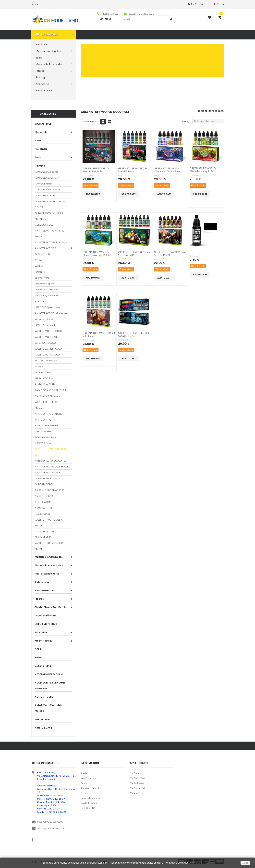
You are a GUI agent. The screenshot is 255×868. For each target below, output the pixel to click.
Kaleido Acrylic (42, 514)
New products (87, 778)
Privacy (84, 793)
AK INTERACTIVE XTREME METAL (49, 233)
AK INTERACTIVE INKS (48, 472)
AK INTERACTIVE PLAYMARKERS (45, 534)
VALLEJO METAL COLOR (48, 355)
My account (196, 4)
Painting (40, 166)
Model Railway (44, 641)
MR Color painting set (46, 361)
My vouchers (136, 793)
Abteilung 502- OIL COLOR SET (51, 461)
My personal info (138, 788)
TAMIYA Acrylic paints (46, 172)
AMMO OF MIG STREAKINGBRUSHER (47, 423)
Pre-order (41, 149)
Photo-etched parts (47, 574)
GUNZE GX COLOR (45, 225)
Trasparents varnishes (46, 289)
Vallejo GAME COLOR (46, 343)
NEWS (38, 141)
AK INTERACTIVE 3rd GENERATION (47, 251)
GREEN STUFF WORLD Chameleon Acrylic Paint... (168, 170)
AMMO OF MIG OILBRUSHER (50, 390)
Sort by (185, 121)
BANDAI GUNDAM (45, 590)
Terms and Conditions (91, 788)
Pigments (40, 272)
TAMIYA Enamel (43, 184)
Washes (39, 266)
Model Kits (41, 132)
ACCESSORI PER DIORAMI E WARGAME (50, 686)
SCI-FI (38, 649)
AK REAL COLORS (44, 496)
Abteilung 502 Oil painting (48, 396)
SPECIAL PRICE (43, 124)
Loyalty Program (89, 803)
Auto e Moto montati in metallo (49, 708)
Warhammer (42, 719)
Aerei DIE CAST (43, 728)
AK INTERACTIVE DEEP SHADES (52, 467)
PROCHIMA (41, 632)
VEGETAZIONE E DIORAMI (49, 674)
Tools (38, 157)
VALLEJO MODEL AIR (46, 337)
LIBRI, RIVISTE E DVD (46, 624)
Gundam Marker (43, 372)
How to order (88, 808)
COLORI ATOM (43, 502)
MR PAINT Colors (44, 378)
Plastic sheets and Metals (51, 607)
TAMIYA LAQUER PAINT (48, 178)
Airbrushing (42, 582)
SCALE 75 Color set (45, 325)
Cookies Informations (91, 798)
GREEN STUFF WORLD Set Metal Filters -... (133, 170)
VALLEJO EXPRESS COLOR (49, 349)
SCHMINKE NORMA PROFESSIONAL (45, 440)
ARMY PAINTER (43, 508)
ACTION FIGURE (44, 697)
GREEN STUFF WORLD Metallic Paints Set (96, 170)
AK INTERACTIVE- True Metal (51, 242)
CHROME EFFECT (44, 431)
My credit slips (137, 778)
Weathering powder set (47, 295)
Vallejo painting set (45, 319)
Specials (85, 773)
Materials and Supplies (49, 557)
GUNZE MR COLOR (45, 195)
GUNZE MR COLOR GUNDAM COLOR (50, 204)
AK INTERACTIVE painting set (51, 313)
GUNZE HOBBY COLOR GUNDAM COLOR (47, 481)
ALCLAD (39, 260)
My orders (135, 773)
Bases (38, 658)
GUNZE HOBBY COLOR (47, 189)
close (245, 863)
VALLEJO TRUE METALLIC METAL (49, 523)
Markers (39, 408)
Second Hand (43, 666)
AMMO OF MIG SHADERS (48, 414)
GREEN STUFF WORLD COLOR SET (51, 452)
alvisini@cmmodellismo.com (141, 14)
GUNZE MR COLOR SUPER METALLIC (49, 216)
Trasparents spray (44, 284)
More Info (195, 863)
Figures (39, 599)
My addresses (137, 783)
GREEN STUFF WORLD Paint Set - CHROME (170, 254)
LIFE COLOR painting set (48, 307)
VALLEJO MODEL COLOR (48, 331)
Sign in (219, 4)
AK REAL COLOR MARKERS (49, 490)
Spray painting (42, 278)
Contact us (86, 783)
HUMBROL (41, 366)
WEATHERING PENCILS (48, 402)
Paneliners (40, 301)
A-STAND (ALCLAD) (45, 384)
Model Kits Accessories (49, 565)
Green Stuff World (46, 616)
